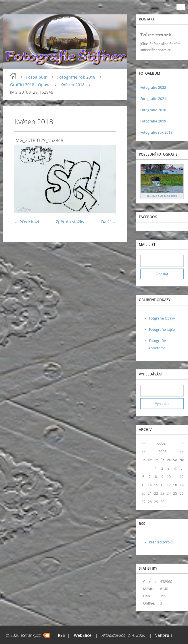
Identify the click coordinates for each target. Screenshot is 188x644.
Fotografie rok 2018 (76, 77)
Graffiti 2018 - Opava (30, 85)
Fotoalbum (37, 77)
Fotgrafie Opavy (162, 318)
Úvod (13, 76)
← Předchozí (27, 222)
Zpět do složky (70, 222)
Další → (109, 222)
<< (143, 443)
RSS (61, 635)
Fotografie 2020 (153, 110)
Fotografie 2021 (153, 99)
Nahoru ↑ (163, 635)
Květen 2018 (72, 85)
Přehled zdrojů (161, 542)
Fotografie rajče (162, 329)
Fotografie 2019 (153, 121)
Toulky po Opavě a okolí (162, 196)
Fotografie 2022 (153, 87)
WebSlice (83, 635)
